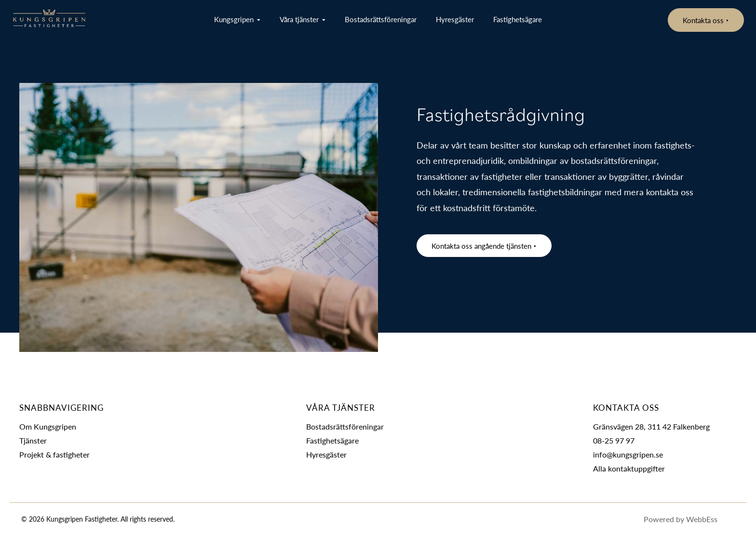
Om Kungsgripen (48, 426)
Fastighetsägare (518, 19)
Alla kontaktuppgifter (629, 468)
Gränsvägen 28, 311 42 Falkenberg (651, 426)
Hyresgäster (455, 19)
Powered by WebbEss (690, 519)
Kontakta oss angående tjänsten (481, 246)
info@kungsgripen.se (628, 454)
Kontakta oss (703, 20)
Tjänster (33, 440)
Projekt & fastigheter (54, 454)
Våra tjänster (299, 19)
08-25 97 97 (614, 440)
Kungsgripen (234, 19)
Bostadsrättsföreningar (381, 19)
